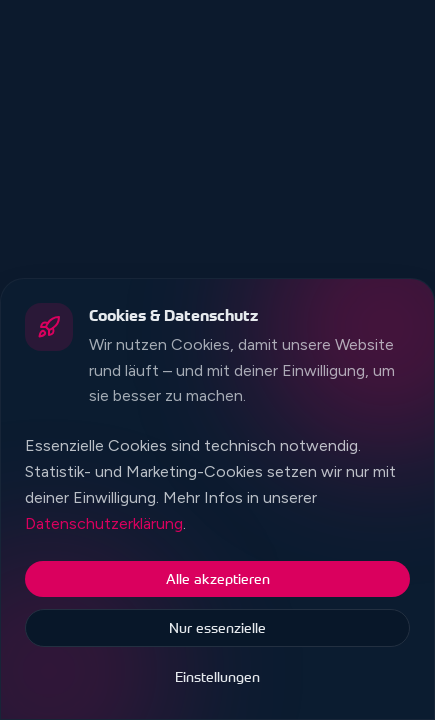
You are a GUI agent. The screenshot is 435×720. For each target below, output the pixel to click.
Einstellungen (217, 676)
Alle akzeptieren (218, 578)
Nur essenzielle (217, 627)
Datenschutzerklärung (104, 523)
